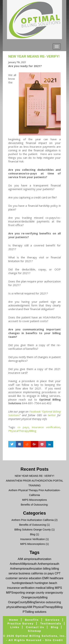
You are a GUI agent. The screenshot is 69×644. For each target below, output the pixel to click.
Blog (33, 534)
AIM (20, 559)
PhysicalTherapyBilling (22, 431)
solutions (41, 612)
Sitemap (34, 631)
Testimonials (51, 623)
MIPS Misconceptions (34, 500)
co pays (23, 427)
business (24, 573)
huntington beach (46, 583)
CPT (58, 573)
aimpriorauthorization (37, 559)
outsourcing (53, 602)
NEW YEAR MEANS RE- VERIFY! (34, 56)
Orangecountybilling (34, 597)
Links (15, 627)
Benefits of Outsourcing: (34, 505)
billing (47, 569)
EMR (46, 578)
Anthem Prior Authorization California (33, 520)
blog (55, 627)
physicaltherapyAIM (19, 607)
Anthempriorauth (48, 564)
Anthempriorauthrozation (26, 569)
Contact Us (35, 627)
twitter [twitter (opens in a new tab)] (52, 415)
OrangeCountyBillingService (26, 602)
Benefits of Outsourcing (33, 525)
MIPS (58, 588)
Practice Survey (21, 623)
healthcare (57, 578)
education (35, 578)
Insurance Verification (33, 539)
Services (52, 620)
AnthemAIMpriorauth (23, 564)
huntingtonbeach (23, 583)
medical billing (45, 588)
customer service (17, 578)
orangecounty (54, 593)
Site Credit (54, 640)
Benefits (32, 620)
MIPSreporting (15, 593)
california (37, 573)
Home (14, 620)
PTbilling (28, 612)
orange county (35, 593)
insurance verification (46, 427)
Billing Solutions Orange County (33, 530)
